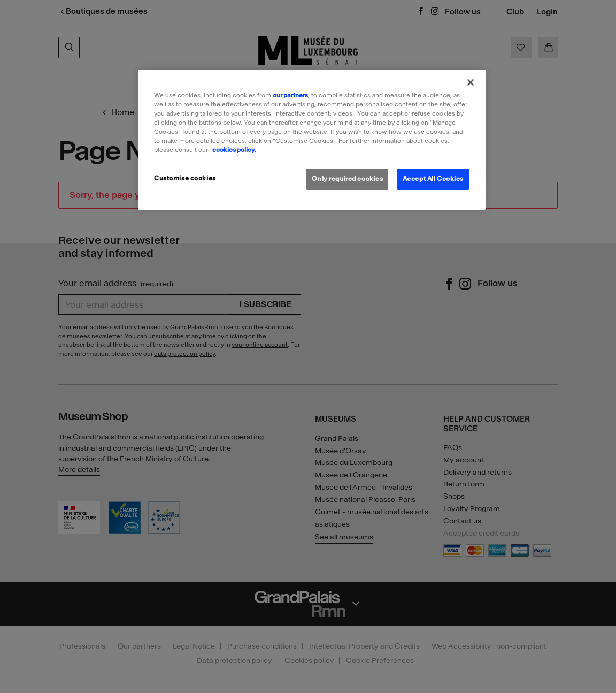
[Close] (471, 82)
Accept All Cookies (433, 179)
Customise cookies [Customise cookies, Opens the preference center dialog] (185, 178)
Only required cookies (347, 179)
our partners (290, 95)
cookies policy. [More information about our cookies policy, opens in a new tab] (234, 150)
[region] (312, 140)
